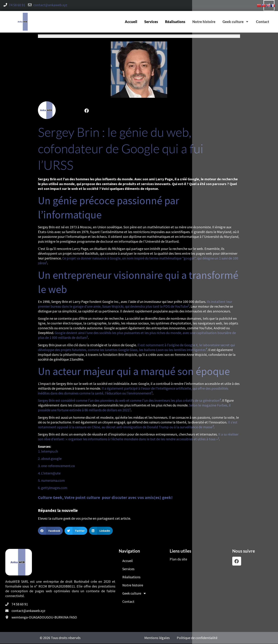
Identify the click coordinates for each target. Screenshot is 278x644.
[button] (50, 531)
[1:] (47, 263)
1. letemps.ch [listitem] (48, 451)
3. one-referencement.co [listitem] (56, 466)
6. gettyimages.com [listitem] (53, 488)
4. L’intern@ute (49, 473)
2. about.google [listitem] (50, 459)
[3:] (87, 338)
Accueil (131, 22)
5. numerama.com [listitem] (51, 481)
